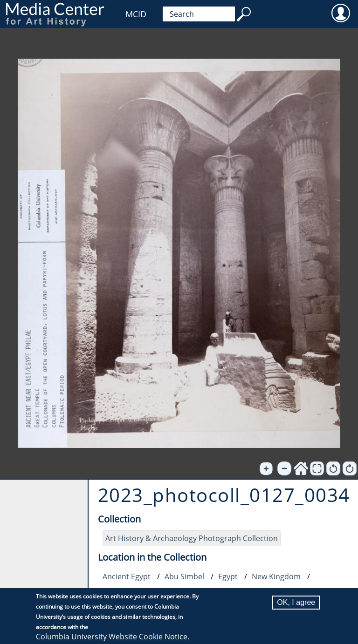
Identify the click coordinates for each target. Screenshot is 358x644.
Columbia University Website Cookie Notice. (113, 637)
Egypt (228, 576)
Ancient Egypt (127, 576)
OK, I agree (296, 602)
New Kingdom (276, 576)
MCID (136, 14)
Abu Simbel (184, 576)
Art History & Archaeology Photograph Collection (192, 538)
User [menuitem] (341, 13)
